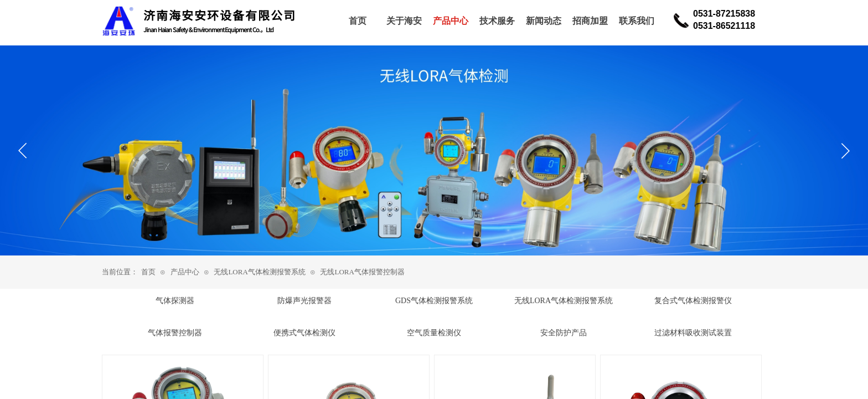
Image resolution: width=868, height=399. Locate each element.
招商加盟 (590, 21)
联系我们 (637, 21)
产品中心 (185, 272)
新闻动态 (544, 21)
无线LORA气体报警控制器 (362, 272)
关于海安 (404, 21)
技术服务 (497, 21)
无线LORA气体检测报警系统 (259, 272)
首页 (148, 272)
